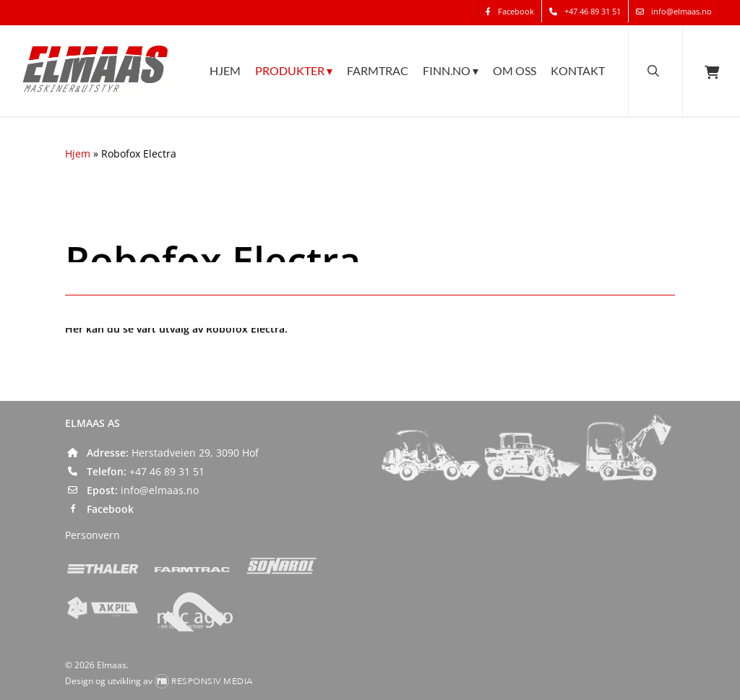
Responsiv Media (212, 681)
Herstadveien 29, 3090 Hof (195, 453)
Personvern (92, 535)
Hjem (78, 154)
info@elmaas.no (160, 490)
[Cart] (711, 71)
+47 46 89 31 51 (167, 471)
